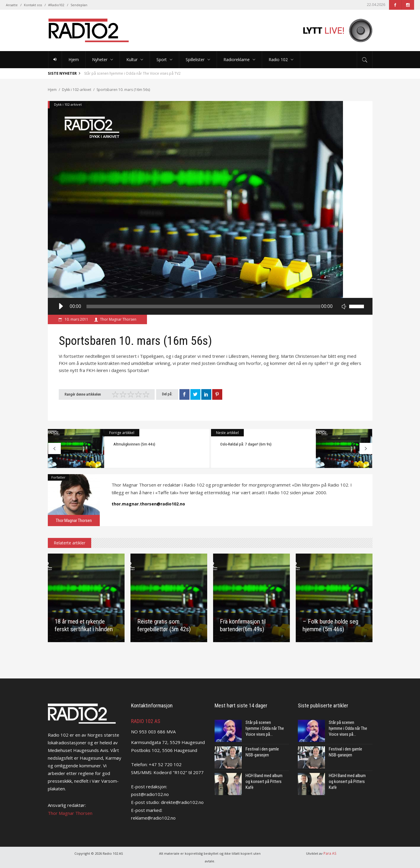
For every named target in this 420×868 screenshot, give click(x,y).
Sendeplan (79, 5)
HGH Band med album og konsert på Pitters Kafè (264, 781)
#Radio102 (56, 5)
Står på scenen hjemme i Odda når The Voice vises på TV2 (132, 73)
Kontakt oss (33, 5)
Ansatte (12, 5)
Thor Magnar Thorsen (118, 319)
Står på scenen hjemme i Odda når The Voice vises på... (265, 728)
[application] (210, 306)
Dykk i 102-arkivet (77, 90)
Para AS (330, 853)
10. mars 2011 (76, 319)
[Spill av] (60, 306)
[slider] (204, 306)
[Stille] (344, 306)
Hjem (52, 90)
